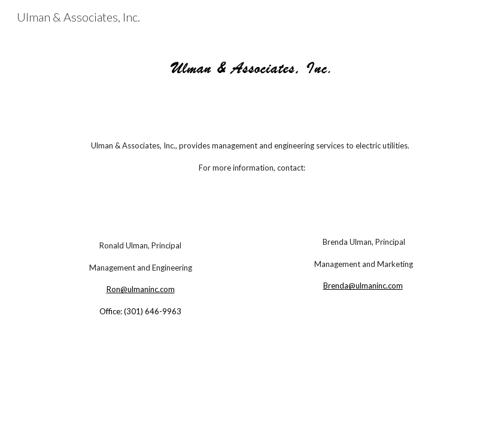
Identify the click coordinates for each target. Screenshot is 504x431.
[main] (252, 157)
